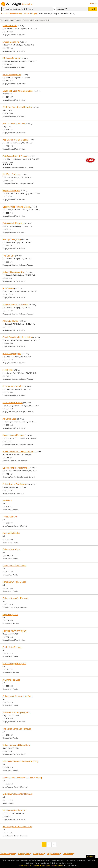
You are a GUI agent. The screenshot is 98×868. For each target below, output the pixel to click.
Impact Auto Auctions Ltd (14, 810)
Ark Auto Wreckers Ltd (13, 386)
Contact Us (28, 865)
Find (93, 9)
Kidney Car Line (10, 517)
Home (21, 865)
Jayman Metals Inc (11, 533)
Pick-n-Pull (8, 370)
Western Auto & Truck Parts (15, 305)
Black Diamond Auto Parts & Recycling (20, 761)
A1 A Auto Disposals (12, 58)
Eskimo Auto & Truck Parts (15, 468)
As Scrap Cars (9, 419)
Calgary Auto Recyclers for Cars (17, 696)
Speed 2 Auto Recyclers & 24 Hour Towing (22, 778)
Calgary (34, 14)
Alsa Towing (8, 288)
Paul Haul (7, 500)
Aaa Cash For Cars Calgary (15, 140)
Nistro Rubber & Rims (13, 403)
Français (93, 4)
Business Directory (57, 865)
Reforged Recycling (12, 239)
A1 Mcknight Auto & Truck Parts (17, 827)
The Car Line (9, 256)
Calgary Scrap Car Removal (16, 598)
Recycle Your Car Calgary (14, 631)
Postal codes (68, 854)
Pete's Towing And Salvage (15, 484)
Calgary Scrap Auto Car (13, 272)
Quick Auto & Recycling (13, 223)
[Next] (54, 845)
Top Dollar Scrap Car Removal (17, 729)
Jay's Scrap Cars (10, 615)
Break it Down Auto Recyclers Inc (18, 451)
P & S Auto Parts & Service (15, 156)
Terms (48, 865)
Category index (24, 854)
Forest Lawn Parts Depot (14, 566)
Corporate (36, 865)
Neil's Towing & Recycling (14, 663)
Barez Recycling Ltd (12, 354)
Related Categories (7, 854)
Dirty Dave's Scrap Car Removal (17, 794)
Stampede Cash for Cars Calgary (18, 91)
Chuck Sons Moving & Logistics (17, 337)
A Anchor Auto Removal (13, 435)
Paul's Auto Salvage (12, 647)
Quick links (91, 856)
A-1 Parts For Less (11, 174)
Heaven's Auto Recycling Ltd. (16, 712)
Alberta (27, 14)
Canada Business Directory (12, 14)
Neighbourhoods (53, 854)
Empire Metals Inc (11, 42)
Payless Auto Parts (11, 190)
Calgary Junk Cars (11, 549)
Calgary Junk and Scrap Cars (16, 745)
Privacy (42, 865)
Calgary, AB (62, 9)
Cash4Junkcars (10, 26)
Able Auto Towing (11, 321)
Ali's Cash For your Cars (14, 123)
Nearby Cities (38, 854)
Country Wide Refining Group (16, 207)
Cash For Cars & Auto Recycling (17, 107)
